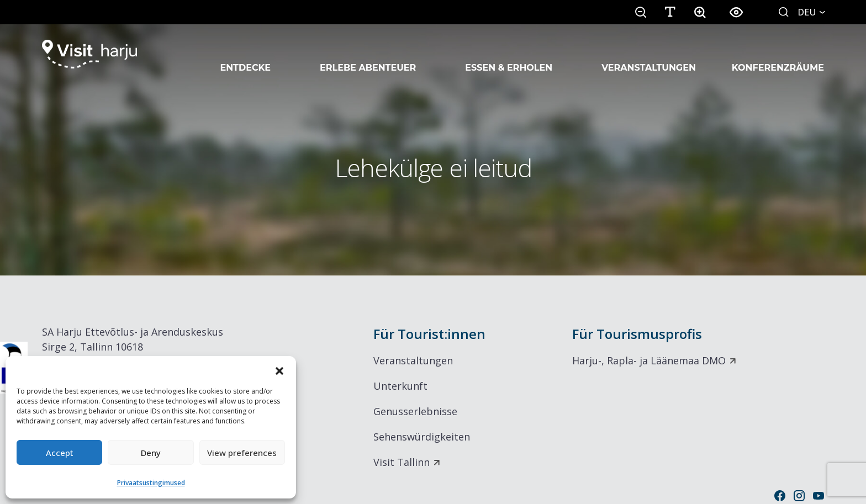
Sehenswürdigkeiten (422, 437)
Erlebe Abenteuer (368, 54)
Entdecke (245, 54)
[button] (279, 370)
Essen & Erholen (509, 54)
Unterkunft (400, 386)
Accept (60, 453)
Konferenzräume (778, 54)
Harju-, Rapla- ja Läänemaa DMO (649, 360)
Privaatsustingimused (151, 483)
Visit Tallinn (402, 462)
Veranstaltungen (649, 54)
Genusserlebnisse (415, 411)
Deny (151, 453)
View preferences (242, 453)
